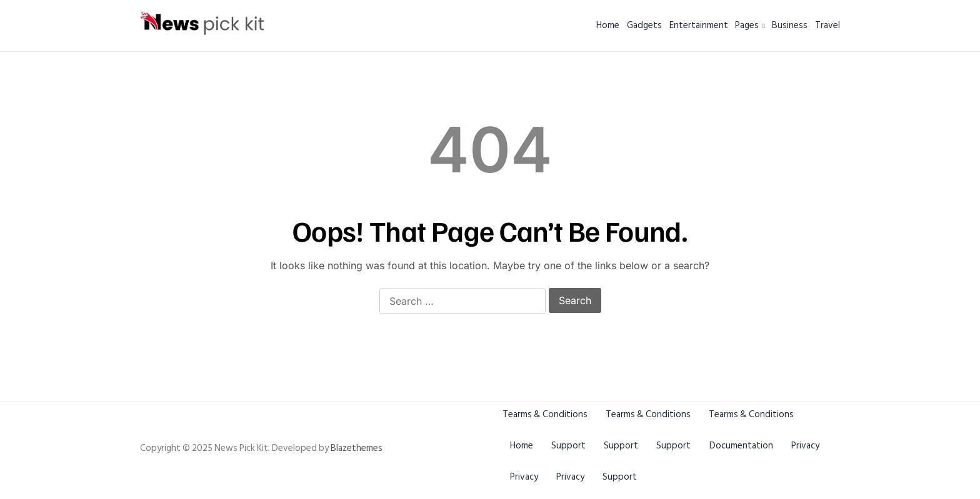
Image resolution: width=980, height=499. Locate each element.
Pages (721, 25)
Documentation (757, 446)
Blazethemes (357, 448)
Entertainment (654, 25)
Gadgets (586, 25)
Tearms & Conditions (545, 414)
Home (535, 25)
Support (574, 446)
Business (775, 25)
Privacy (526, 477)
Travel (827, 25)
